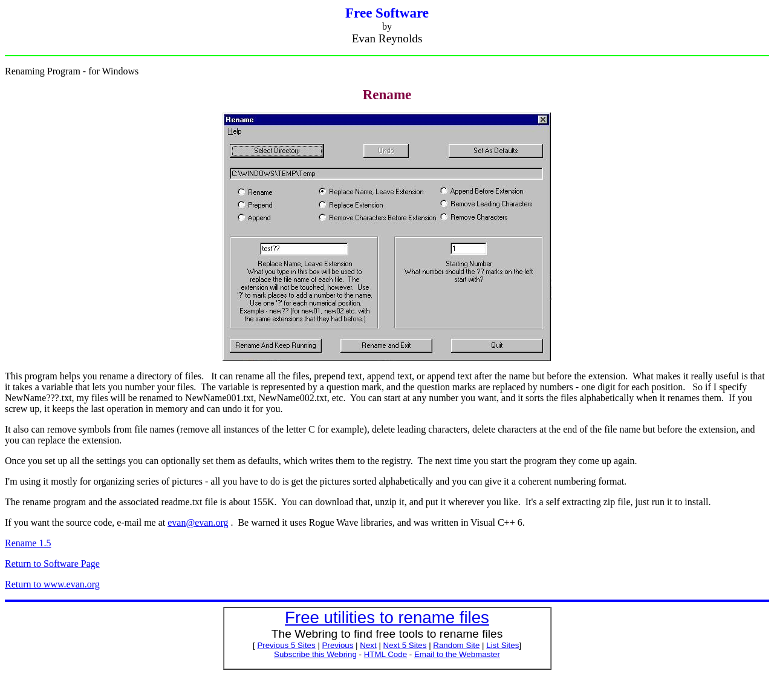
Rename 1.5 (28, 543)
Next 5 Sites (405, 645)
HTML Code (385, 654)
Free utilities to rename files (387, 617)
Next (368, 645)
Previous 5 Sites (286, 645)
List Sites (502, 645)
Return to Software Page (52, 564)
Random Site (456, 645)
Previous (338, 645)
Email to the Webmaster (457, 654)
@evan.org (198, 522)
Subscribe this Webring (315, 654)
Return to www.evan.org (52, 584)
